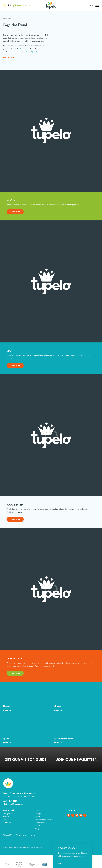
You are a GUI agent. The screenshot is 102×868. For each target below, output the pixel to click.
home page (25, 49)
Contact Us (8, 835)
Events (6, 816)
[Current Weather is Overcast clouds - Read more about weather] (5, 5)
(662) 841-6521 (10, 801)
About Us (7, 823)
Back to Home (9, 58)
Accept (61, 863)
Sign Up (77, 760)
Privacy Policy (21, 835)
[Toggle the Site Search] (10, 5)
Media (37, 826)
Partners (33, 835)
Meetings (39, 810)
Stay (5, 819)
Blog (37, 829)
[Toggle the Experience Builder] (22, 5)
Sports (38, 816)
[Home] (51, 5)
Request (26, 760)
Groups (38, 813)
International (40, 823)
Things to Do (9, 813)
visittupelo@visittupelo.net (34, 52)
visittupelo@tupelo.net (13, 804)
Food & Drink (9, 810)
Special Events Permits (44, 819)
